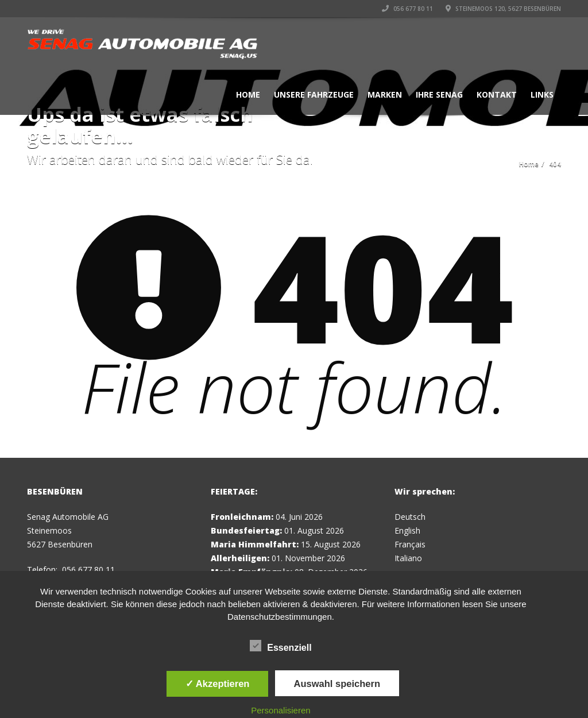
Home (248, 94)
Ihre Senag (439, 94)
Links (542, 94)
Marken (385, 94)
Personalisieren (281, 710)
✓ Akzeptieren (218, 684)
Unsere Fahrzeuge (314, 94)
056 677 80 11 (407, 9)
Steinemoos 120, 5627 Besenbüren (503, 9)
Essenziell (281, 646)
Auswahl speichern (337, 684)
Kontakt (497, 94)
